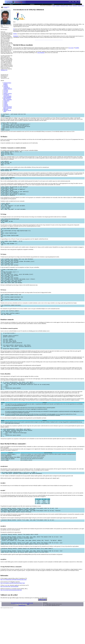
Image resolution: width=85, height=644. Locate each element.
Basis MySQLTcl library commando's (8, 99)
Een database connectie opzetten (7, 95)
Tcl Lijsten (6, 91)
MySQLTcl (16, 36)
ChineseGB (63, 6)
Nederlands (75, 6)
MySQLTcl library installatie (7, 83)
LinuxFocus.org (22, 640)
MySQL (15, 34)
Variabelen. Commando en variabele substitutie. (8, 88)
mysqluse (5, 102)
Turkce (83, 6)
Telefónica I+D (4, 70)
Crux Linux (71, 48)
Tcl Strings (6, 90)
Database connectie (8, 94)
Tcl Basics (6, 85)
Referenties (6, 109)
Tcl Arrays (6, 92)
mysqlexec (6, 104)
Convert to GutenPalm (6, 7)
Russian (79, 6)
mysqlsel (5, 103)
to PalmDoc (6, 8)
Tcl (14, 29)
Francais (71, 6)
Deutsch (67, 6)
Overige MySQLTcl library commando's (8, 107)
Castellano (58, 6)
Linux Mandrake (41, 53)
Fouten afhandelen (7, 97)
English (54, 6)
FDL (28, 639)
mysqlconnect (6, 101)
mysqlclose (6, 106)
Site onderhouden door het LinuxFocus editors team (22, 638)
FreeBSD (77, 48)
